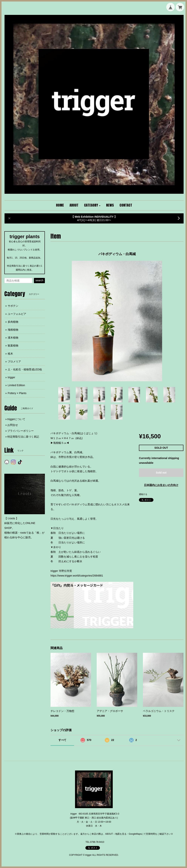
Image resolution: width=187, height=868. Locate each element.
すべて (62, 740)
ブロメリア (14, 362)
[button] (92, 205)
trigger (11, 377)
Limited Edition (16, 385)
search (39, 280)
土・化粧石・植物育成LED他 (25, 369)
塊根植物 (13, 330)
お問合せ (13, 425)
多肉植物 (13, 322)
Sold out (161, 473)
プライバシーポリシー (21, 431)
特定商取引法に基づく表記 (23, 437)
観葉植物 (13, 346)
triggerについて (16, 419)
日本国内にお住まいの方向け (161, 485)
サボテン (13, 306)
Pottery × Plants (17, 393)
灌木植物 (13, 338)
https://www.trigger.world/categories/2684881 (77, 576)
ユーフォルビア (17, 314)
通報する (143, 494)
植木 (10, 354)
